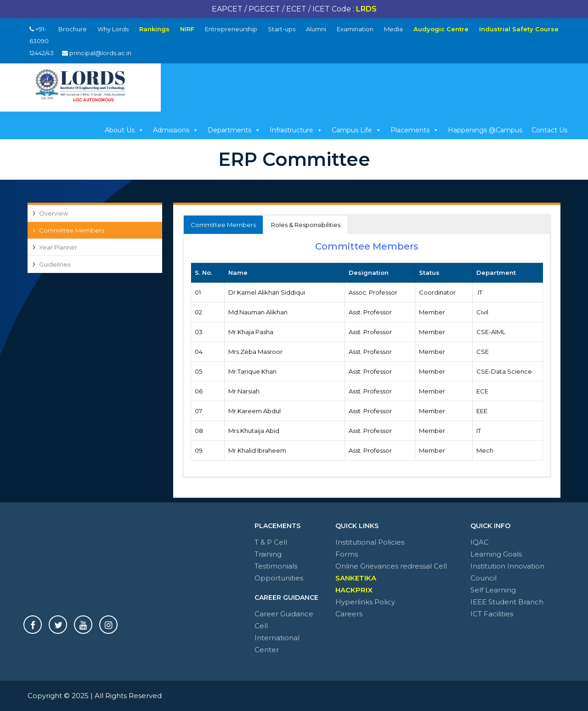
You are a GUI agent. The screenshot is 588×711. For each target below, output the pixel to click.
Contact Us (549, 130)
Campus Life (356, 130)
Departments (234, 130)
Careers (349, 614)
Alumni (316, 29)
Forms (347, 554)
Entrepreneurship (231, 29)
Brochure (73, 29)
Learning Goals (496, 554)
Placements (415, 130)
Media (393, 29)
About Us (124, 130)
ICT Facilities (492, 614)
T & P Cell (271, 542)
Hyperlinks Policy (365, 602)
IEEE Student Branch (507, 602)
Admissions (176, 130)
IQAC (480, 542)
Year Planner (58, 247)
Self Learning (493, 590)
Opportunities (279, 578)
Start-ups (282, 29)
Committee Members (72, 230)
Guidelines (55, 264)
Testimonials (276, 566)
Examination (355, 29)
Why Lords (113, 29)
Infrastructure (296, 130)
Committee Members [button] (223, 225)
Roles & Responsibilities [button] (306, 225)
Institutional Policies (370, 542)
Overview (54, 213)
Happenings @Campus (485, 130)
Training (268, 554)
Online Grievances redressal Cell (391, 566)
